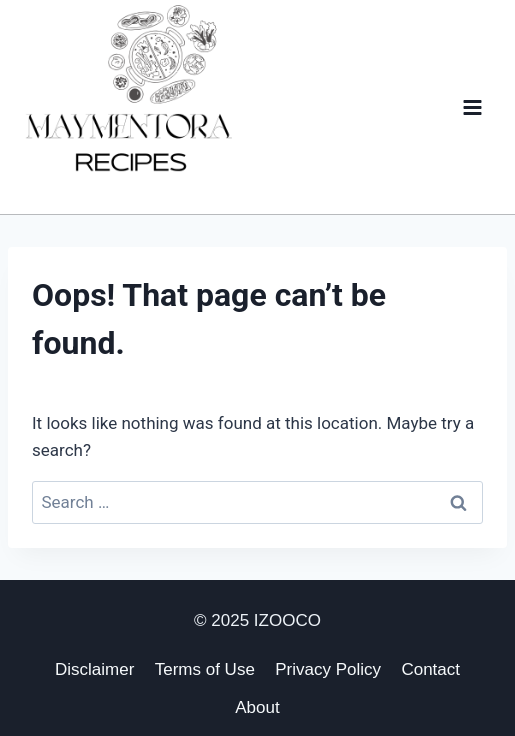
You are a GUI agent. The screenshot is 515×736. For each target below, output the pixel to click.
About (257, 707)
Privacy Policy (328, 669)
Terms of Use (205, 669)
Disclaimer (94, 669)
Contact (430, 669)
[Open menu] (472, 107)
